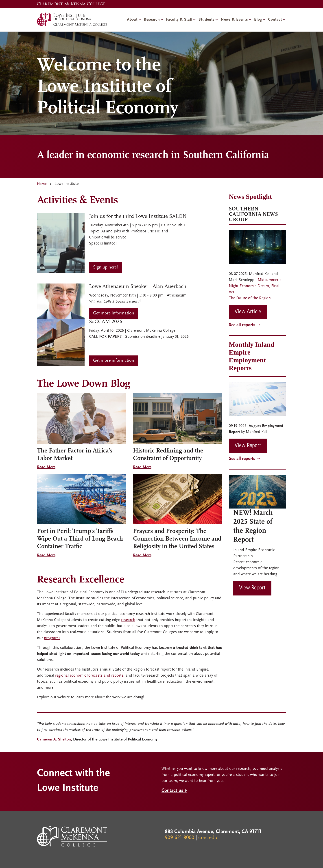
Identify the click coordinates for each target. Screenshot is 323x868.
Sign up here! (105, 267)
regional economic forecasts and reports (89, 676)
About (132, 20)
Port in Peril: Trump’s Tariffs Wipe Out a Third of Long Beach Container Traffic (80, 539)
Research (152, 20)
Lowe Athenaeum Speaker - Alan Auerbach (138, 287)
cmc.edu (208, 838)
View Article (248, 312)
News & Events (234, 20)
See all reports (242, 325)
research (128, 620)
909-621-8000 (180, 838)
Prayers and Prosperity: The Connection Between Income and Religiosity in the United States (177, 539)
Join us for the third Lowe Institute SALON (138, 216)
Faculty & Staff (179, 20)
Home (42, 184)
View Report (248, 446)
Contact (275, 20)
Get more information (114, 313)
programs (52, 638)
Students (206, 20)
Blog (258, 20)
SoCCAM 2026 (106, 322)
